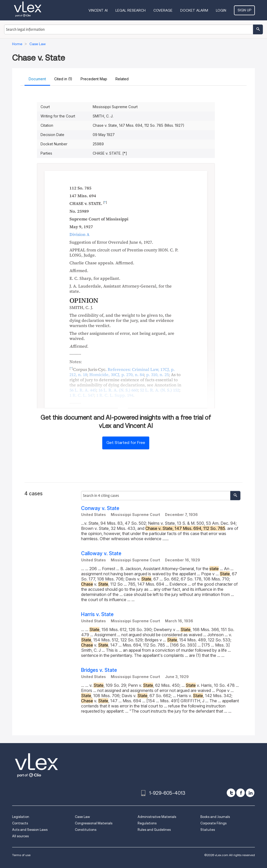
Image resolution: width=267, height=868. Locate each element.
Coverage (163, 10)
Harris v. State (97, 614)
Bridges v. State (99, 670)
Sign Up (244, 10)
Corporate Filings (213, 823)
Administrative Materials (157, 817)
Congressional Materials (94, 823)
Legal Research (131, 10)
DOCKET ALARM (194, 10)
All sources (20, 836)
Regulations (147, 823)
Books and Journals (215, 817)
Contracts (20, 823)
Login (221, 10)
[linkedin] (250, 793)
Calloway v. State (101, 554)
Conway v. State (100, 508)
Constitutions (86, 830)
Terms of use (21, 855)
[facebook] (241, 793)
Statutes (208, 830)
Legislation (21, 817)
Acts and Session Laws (30, 830)
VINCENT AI (98, 10)
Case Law (82, 817)
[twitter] (231, 793)
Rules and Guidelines (154, 830)
